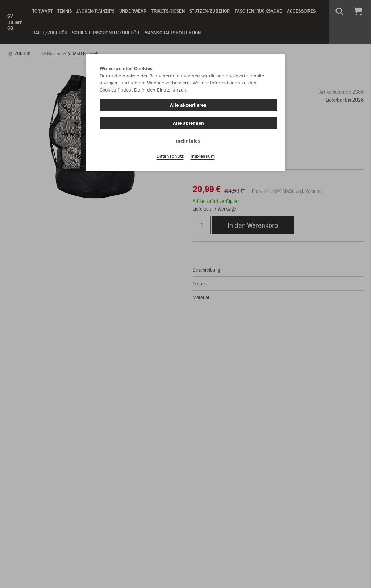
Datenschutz (170, 156)
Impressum (203, 156)
